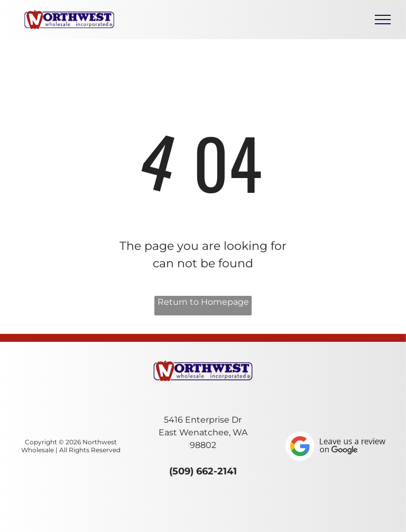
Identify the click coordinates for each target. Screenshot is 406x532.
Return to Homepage (203, 302)
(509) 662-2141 (203, 471)
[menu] (383, 20)
